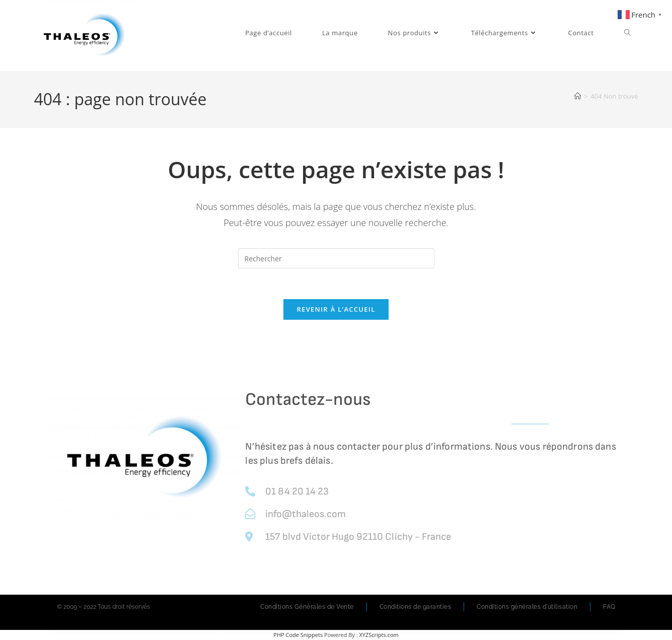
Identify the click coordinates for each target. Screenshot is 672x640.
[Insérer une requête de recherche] (336, 258)
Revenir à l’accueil (336, 309)
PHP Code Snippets (298, 635)
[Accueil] (578, 96)
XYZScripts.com (379, 635)
